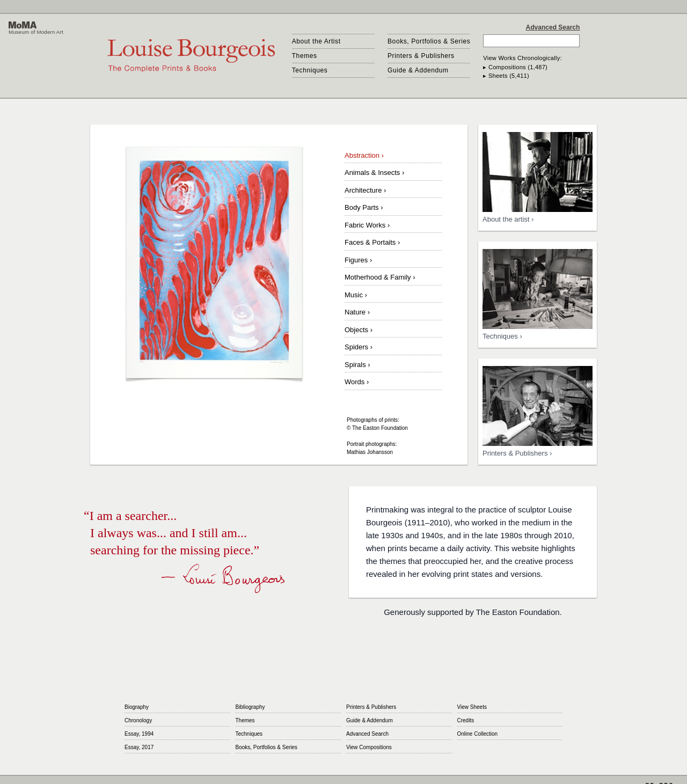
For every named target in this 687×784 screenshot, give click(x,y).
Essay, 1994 (139, 734)
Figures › (358, 260)
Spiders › (359, 347)
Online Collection (478, 734)
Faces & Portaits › (372, 242)
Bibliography (250, 707)
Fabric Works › (367, 225)
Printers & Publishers (421, 56)
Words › (357, 382)
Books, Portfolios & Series (429, 41)
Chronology (138, 720)
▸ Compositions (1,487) (515, 67)
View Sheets (472, 707)
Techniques (310, 70)
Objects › (359, 330)
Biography (137, 707)
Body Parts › (364, 207)
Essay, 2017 (139, 747)
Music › (356, 295)
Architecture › (365, 190)
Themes (305, 56)
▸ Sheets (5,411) (506, 76)
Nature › (357, 312)
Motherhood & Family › (380, 277)
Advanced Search (553, 27)
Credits (466, 720)
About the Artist (316, 41)
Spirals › (357, 365)
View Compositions (369, 747)
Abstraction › (364, 155)
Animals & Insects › (374, 173)
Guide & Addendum (418, 70)
